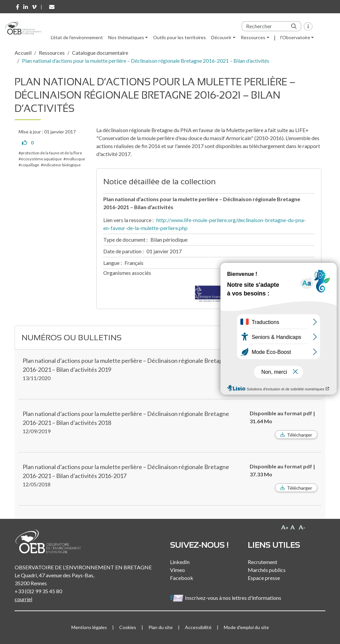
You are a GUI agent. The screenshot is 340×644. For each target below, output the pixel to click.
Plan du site (161, 627)
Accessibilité (198, 627)
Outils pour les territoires (179, 37)
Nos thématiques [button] (126, 37)
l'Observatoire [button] (295, 37)
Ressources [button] (253, 37)
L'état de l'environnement (77, 37)
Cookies (128, 627)
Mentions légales (89, 627)
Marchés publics (267, 570)
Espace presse (264, 578)
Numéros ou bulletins (72, 337)
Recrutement (262, 562)
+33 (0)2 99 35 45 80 (38, 591)
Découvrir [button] (221, 37)
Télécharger (299, 435)
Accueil (23, 53)
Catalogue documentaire (100, 53)
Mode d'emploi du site (246, 627)
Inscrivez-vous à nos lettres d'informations (226, 598)
